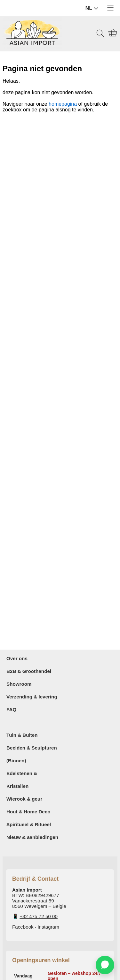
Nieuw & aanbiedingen (32, 837)
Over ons (17, 658)
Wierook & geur (24, 799)
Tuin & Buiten (22, 735)
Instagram (48, 927)
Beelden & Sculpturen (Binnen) (32, 754)
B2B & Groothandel (29, 671)
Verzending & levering (32, 697)
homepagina (63, 104)
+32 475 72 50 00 (39, 916)
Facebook (23, 927)
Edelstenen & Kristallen (22, 780)
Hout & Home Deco (28, 812)
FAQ (11, 709)
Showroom (19, 684)
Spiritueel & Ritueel (29, 824)
